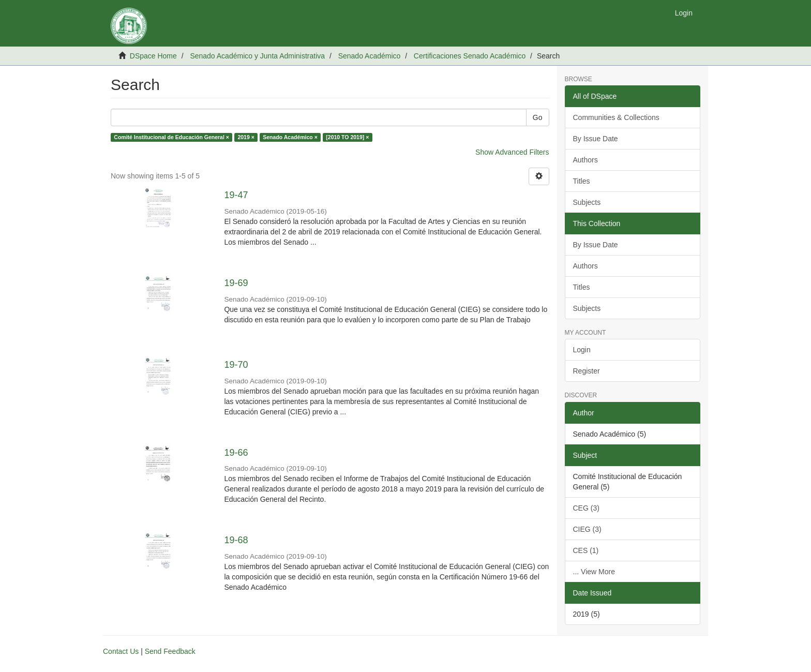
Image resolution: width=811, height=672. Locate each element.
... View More (594, 572)
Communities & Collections (616, 117)
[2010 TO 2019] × (347, 137)
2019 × (246, 137)
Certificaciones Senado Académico (470, 56)
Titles (582, 181)
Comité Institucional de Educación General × (171, 137)
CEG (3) (586, 508)
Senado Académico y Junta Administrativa (257, 56)
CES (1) (586, 550)
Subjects (587, 202)
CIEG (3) (587, 529)
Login (582, 350)
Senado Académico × (290, 137)
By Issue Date (596, 139)
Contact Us (121, 651)
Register (587, 371)
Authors (585, 160)
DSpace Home (153, 56)
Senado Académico (370, 56)
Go (538, 117)
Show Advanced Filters (512, 152)
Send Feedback (170, 651)
